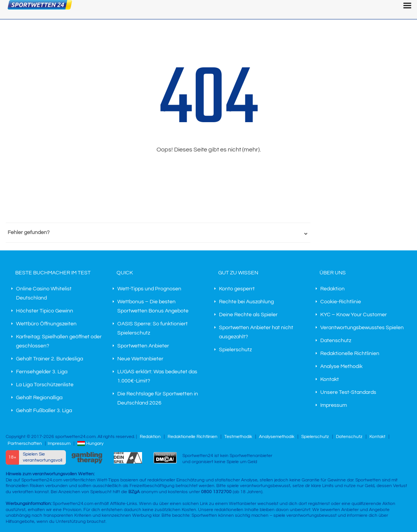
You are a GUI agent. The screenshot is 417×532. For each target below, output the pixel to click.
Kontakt (330, 379)
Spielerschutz (235, 350)
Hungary (90, 444)
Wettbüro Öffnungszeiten (46, 324)
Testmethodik (238, 437)
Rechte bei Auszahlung (246, 302)
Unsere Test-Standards (348, 392)
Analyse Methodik (341, 366)
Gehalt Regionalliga (39, 398)
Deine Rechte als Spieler (248, 315)
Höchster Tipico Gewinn (45, 311)
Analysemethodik (277, 437)
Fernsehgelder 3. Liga (42, 372)
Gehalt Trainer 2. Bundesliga (50, 359)
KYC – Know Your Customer (354, 315)
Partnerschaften (25, 444)
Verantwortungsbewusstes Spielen (362, 328)
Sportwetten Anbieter (143, 346)
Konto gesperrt (237, 289)
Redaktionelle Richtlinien (350, 354)
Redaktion (332, 289)
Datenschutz (336, 341)
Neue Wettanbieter (140, 359)
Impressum (334, 405)
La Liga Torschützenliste (45, 385)
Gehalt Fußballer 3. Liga (44, 411)
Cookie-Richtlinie (341, 302)
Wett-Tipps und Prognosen (149, 289)
